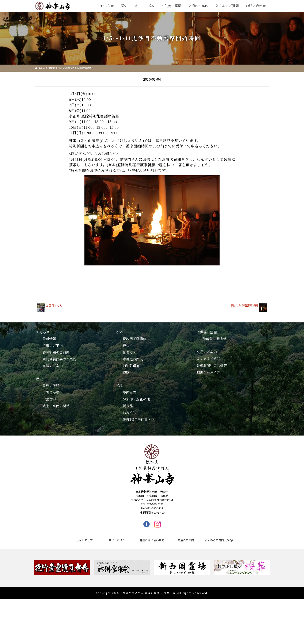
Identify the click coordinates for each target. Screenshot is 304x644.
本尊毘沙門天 (133, 359)
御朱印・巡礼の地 (136, 399)
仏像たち (129, 352)
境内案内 (129, 392)
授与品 (128, 406)
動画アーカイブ (208, 372)
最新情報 (53, 68)
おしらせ (107, 6)
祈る (137, 6)
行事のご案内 (53, 346)
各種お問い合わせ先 (212, 365)
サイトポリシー (118, 540)
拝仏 (126, 346)
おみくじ (129, 413)
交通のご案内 (198, 6)
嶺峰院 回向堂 (215, 339)
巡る (151, 6)
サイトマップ (84, 540)
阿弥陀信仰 (131, 366)
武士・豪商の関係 (56, 406)
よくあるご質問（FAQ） (220, 540)
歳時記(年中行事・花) (139, 419)
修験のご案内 (53, 366)
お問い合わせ (256, 6)
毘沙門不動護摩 (134, 339)
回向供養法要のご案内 (59, 359)
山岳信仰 (49, 399)
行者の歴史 (51, 392)
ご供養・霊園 (171, 6)
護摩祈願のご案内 (56, 352)
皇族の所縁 (51, 386)
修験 (126, 373)
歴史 (124, 6)
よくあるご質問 (227, 6)
